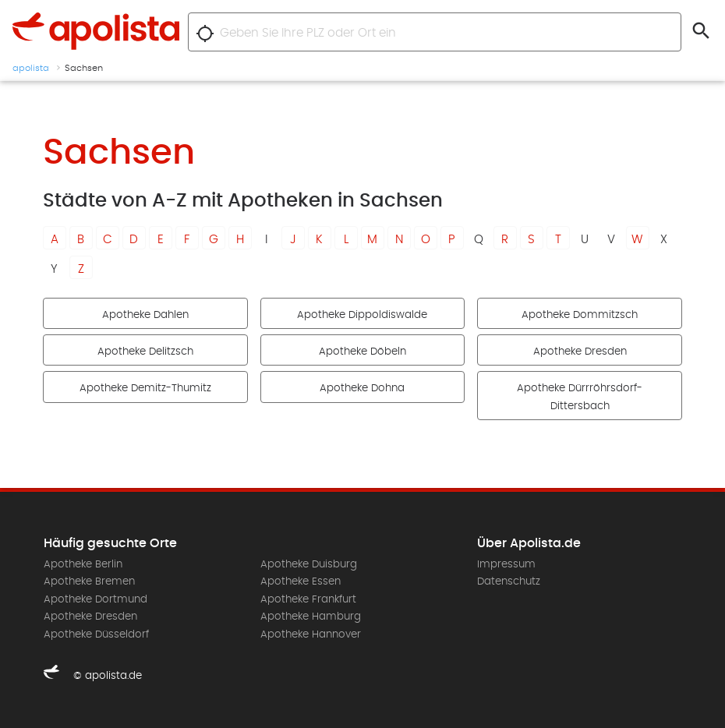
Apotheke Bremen (89, 581)
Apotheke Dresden (580, 352)
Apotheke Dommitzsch (580, 315)
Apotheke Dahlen (145, 315)
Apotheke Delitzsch (145, 352)
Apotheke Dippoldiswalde (362, 315)
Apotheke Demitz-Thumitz (145, 388)
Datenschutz (509, 581)
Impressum (506, 564)
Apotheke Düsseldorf (96, 634)
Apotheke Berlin (83, 564)
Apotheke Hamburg (311, 617)
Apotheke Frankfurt (308, 599)
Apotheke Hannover (311, 634)
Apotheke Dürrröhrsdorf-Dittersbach (580, 397)
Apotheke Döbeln (362, 352)
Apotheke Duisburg (309, 564)
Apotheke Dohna (362, 388)
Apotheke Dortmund (95, 599)
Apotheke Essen (301, 581)
